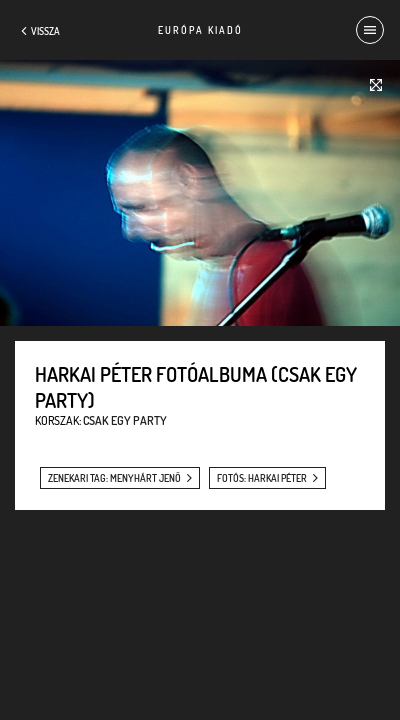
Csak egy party (125, 420)
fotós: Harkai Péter (262, 478)
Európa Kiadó (200, 30)
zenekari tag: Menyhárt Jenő (114, 478)
